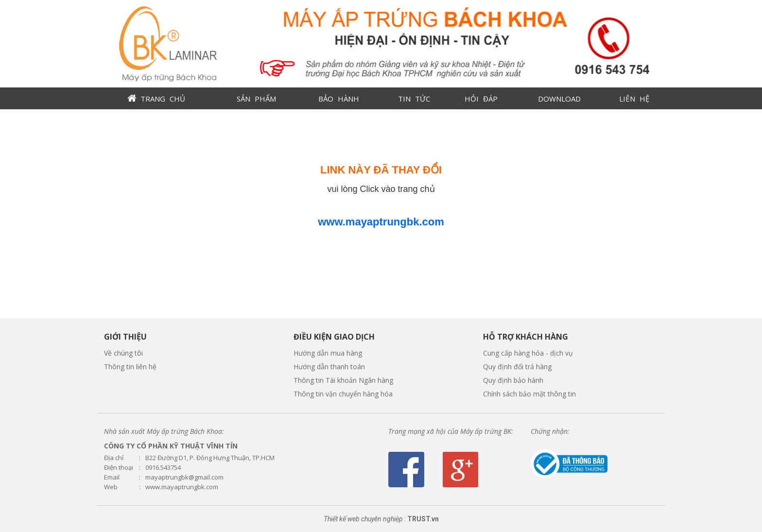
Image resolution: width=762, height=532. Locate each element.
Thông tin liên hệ (130, 367)
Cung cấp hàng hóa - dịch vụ (528, 353)
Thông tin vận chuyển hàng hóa (343, 394)
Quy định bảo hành (513, 380)
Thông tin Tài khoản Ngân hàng (343, 380)
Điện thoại (119, 468)
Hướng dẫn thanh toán (329, 367)
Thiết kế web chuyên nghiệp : (365, 519)
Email (112, 477)
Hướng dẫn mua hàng (328, 353)
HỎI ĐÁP (481, 99)
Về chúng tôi (123, 353)
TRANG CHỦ (163, 99)
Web (111, 487)
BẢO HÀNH (339, 99)
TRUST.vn (423, 519)
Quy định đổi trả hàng (517, 367)
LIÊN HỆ (634, 99)
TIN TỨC (414, 99)
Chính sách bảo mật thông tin (529, 394)
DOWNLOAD (559, 99)
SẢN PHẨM (256, 99)
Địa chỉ (114, 458)
